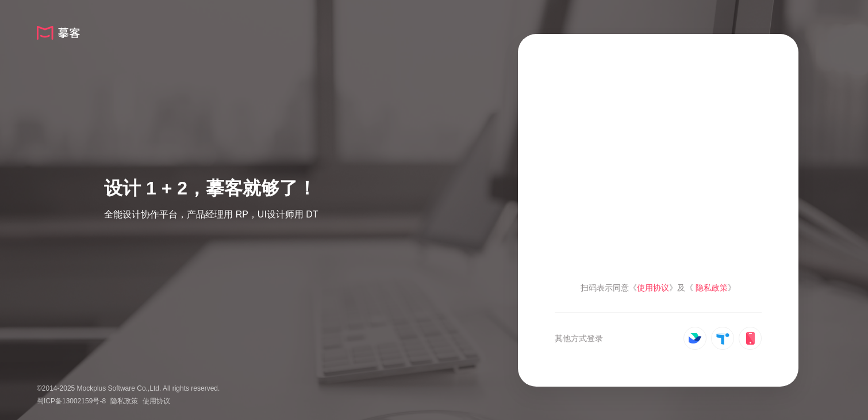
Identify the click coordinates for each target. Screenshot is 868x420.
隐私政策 (124, 401)
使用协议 (156, 401)
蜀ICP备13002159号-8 (71, 401)
